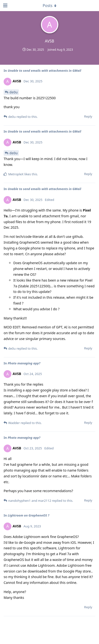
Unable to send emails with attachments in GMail (44, 71)
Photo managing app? (24, 363)
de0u (14, 92)
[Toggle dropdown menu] (50, 6)
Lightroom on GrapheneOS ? (29, 515)
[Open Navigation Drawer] (5, 6)
